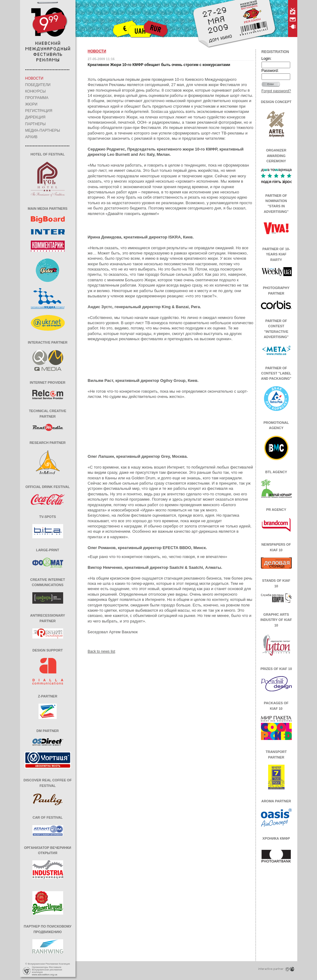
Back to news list (102, 651)
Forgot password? (276, 91)
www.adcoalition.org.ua (45, 975)
